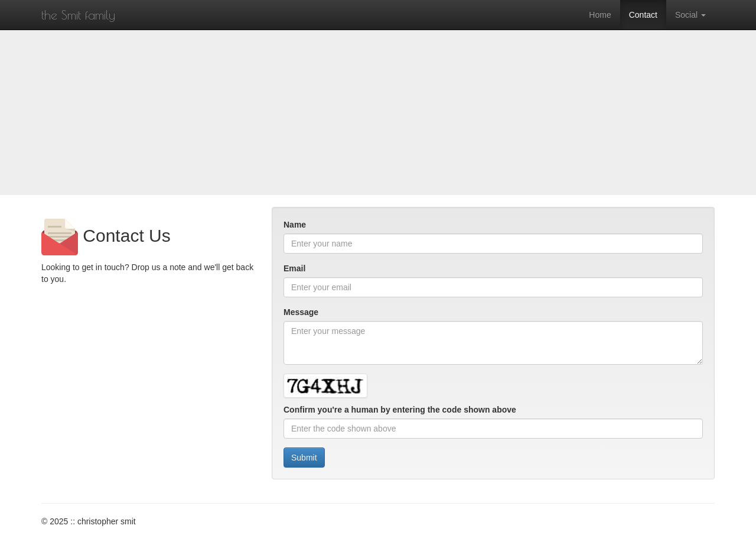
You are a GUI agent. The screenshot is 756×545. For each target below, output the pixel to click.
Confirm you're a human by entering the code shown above (400, 410)
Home (600, 15)
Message (301, 312)
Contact (643, 15)
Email (294, 268)
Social (690, 15)
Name (295, 225)
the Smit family (78, 15)
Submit (304, 458)
